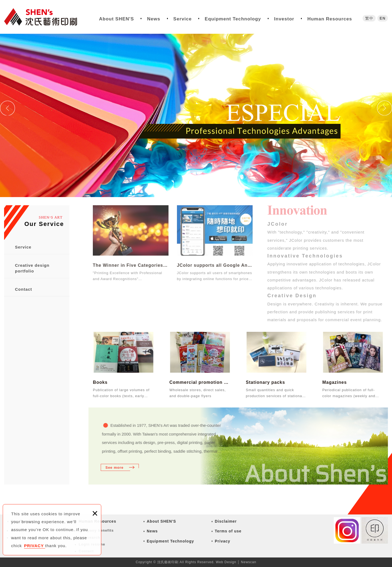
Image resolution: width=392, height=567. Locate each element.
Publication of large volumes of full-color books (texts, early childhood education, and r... (121, 393)
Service (183, 19)
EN (383, 18)
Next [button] (385, 108)
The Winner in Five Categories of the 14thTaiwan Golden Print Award (131, 243)
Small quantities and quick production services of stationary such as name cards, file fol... (276, 393)
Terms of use (228, 531)
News (154, 19)
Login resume (92, 544)
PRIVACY (34, 546)
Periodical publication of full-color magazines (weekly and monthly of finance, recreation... (351, 393)
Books (100, 382)
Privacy (223, 541)
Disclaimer (226, 521)
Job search (89, 537)
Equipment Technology (233, 19)
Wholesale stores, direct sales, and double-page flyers (197, 393)
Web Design (226, 562)
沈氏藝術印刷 (45, 17)
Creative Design (292, 296)
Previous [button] (7, 108)
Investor (284, 19)
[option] (196, 115)
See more (114, 468)
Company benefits (96, 530)
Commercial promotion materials (200, 382)
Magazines (335, 382)
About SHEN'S (117, 19)
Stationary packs (265, 382)
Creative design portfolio (32, 268)
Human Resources (330, 19)
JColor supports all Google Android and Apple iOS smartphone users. (215, 243)
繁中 (369, 18)
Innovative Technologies (305, 256)
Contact (24, 289)
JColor (278, 224)
